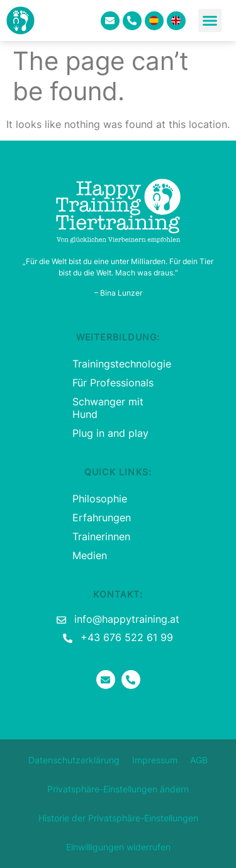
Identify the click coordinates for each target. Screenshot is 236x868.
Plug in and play (110, 433)
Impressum (155, 760)
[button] (210, 21)
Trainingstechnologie (118, 364)
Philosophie (100, 499)
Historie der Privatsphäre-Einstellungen (118, 818)
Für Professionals (113, 383)
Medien (90, 555)
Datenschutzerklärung (74, 760)
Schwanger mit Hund (108, 408)
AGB (199, 760)
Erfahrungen (102, 518)
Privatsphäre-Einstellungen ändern (118, 789)
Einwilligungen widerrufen (118, 847)
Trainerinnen (101, 536)
